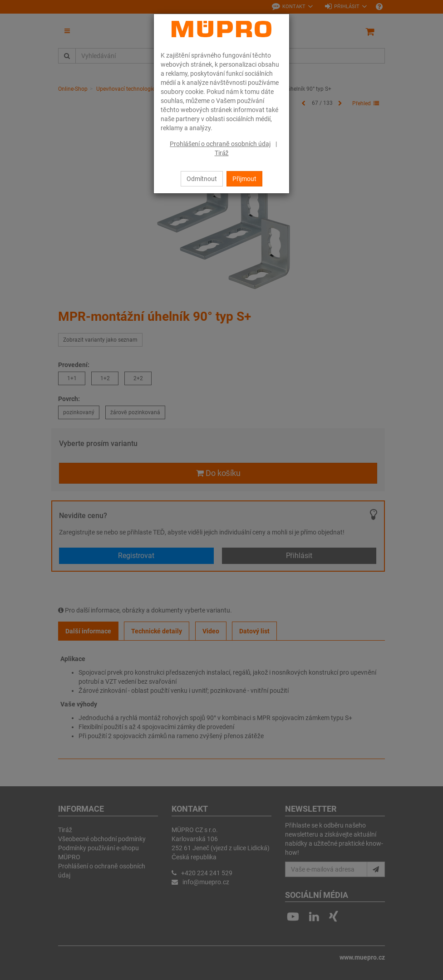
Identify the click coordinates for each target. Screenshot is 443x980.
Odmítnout (202, 179)
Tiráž (222, 153)
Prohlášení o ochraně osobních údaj (220, 144)
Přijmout (244, 179)
